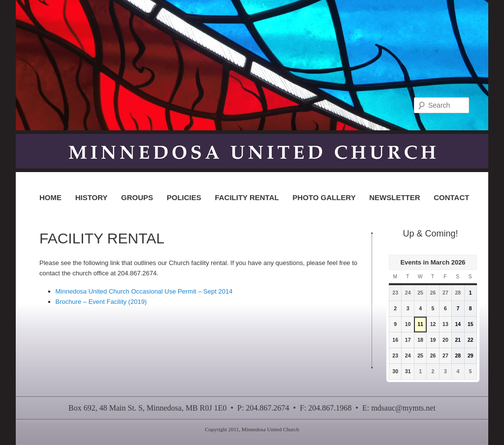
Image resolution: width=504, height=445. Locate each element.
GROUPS (137, 197)
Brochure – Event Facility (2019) (101, 302)
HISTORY (92, 197)
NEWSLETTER (394, 197)
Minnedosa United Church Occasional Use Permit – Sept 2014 (144, 291)
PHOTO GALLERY (324, 197)
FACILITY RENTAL (247, 197)
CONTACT (451, 197)
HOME (50, 197)
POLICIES (184, 197)
